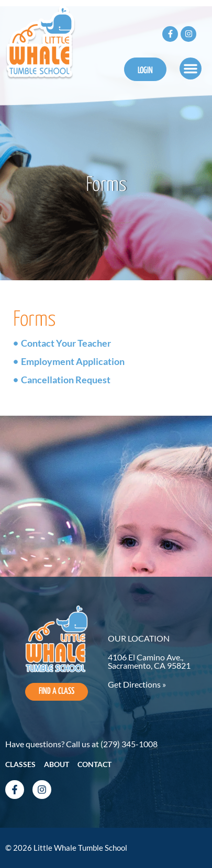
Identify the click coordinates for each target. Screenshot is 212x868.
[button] (191, 68)
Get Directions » (137, 684)
